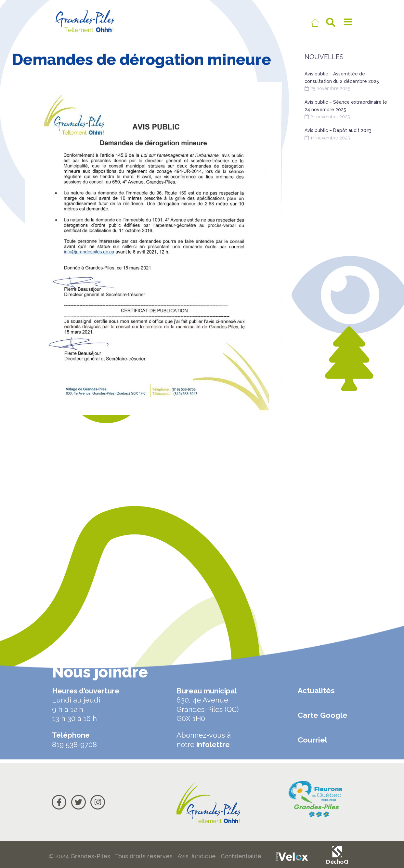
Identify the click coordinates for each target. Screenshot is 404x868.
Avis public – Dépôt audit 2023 (338, 130)
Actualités (316, 690)
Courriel (313, 740)
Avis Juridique (197, 856)
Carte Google (323, 715)
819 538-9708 (74, 744)
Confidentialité (241, 856)
